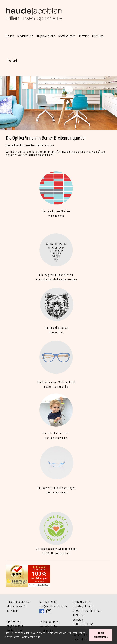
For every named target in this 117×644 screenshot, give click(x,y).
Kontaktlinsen (67, 36)
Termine (84, 36)
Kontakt (12, 61)
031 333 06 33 (48, 602)
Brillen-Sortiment (49, 622)
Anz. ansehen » (39, 582)
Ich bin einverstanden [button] (101, 635)
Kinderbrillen (25, 36)
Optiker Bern (14, 621)
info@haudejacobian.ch (53, 606)
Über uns (98, 36)
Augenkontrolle (46, 36)
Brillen (10, 36)
